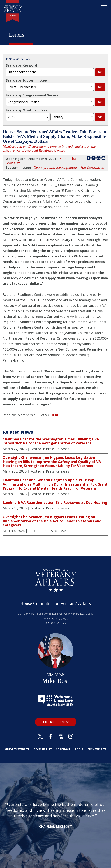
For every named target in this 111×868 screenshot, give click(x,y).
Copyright (63, 749)
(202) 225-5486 (58, 623)
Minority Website (17, 749)
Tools (79, 749)
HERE (55, 415)
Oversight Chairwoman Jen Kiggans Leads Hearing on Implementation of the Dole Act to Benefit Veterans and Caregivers (52, 521)
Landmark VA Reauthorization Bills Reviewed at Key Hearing (55, 503)
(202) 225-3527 (60, 619)
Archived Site (97, 749)
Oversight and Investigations (55, 167)
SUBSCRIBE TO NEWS (56, 722)
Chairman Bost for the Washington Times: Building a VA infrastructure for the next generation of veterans (51, 441)
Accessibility (43, 749)
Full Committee (92, 167)
